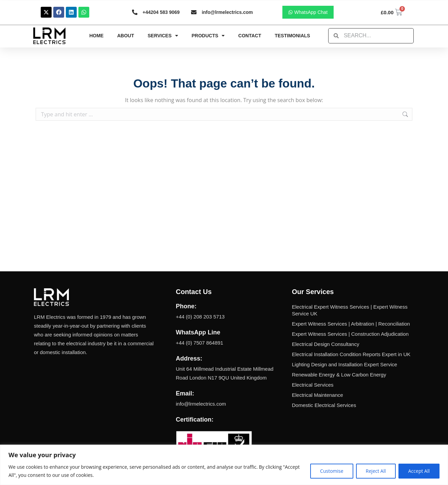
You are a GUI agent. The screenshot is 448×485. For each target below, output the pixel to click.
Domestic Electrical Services (324, 405)
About (126, 36)
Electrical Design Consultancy (325, 344)
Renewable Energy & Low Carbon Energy (339, 375)
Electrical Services (313, 385)
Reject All (376, 471)
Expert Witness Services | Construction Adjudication (350, 334)
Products (208, 36)
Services (163, 36)
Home (96, 36)
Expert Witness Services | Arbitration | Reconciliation (351, 324)
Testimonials (292, 36)
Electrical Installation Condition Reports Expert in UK (351, 354)
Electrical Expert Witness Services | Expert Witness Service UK (350, 310)
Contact (250, 36)
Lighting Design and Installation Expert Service (344, 364)
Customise (332, 471)
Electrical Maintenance (318, 395)
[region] (224, 465)
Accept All (419, 471)
